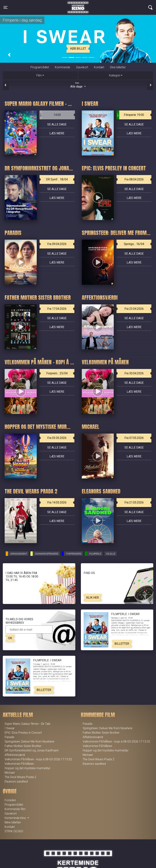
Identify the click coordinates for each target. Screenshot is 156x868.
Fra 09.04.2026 (57, 244)
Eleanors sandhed (16, 781)
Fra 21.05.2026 (134, 502)
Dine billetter (118, 67)
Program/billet (40, 67)
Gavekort (82, 67)
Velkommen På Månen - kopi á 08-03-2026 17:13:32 (38, 759)
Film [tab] (39, 75)
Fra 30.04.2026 (134, 373)
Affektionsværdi (15, 755)
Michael (10, 773)
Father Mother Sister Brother (23, 746)
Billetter (122, 644)
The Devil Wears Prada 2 (20, 777)
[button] (9, 55)
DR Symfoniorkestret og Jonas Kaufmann (32, 750)
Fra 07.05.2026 (134, 438)
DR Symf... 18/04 (57, 179)
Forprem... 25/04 (57, 373)
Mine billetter (13, 822)
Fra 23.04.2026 (134, 309)
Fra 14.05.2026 (57, 502)
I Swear (10, 728)
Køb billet (78, 49)
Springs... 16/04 (134, 244)
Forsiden (10, 800)
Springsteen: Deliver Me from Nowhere (29, 742)
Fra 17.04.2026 (57, 309)
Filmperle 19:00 (130, 115)
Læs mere (57, 133)
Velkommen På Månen (19, 764)
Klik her (92, 598)
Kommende (62, 67)
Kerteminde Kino (78, 5)
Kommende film (15, 809)
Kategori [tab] (115, 75)
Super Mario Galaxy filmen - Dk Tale (28, 724)
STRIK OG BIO (14, 831)
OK (10, 638)
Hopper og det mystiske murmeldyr (28, 768)
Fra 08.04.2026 (134, 179)
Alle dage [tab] (78, 85)
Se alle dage (57, 124)
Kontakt (99, 67)
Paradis (10, 737)
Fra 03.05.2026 (57, 438)
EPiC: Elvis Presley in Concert (23, 733)
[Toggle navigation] (6, 7)
